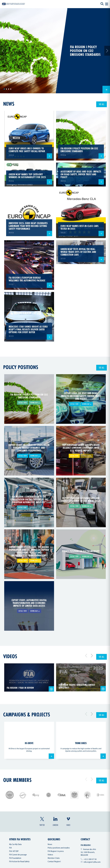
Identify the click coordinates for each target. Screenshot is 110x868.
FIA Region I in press (56, 851)
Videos (10, 656)
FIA (10, 848)
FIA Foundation (15, 858)
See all (102, 104)
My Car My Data (15, 845)
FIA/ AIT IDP (14, 851)
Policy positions (21, 367)
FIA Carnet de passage (18, 855)
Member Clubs (54, 858)
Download (35, 403)
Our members (17, 780)
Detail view (23, 403)
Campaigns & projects (27, 714)
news (9, 104)
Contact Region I (54, 862)
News (50, 845)
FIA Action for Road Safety (19, 862)
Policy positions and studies (59, 848)
